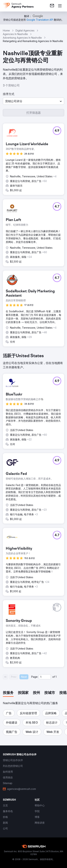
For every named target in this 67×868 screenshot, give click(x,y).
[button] (33, 101)
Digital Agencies (25, 30)
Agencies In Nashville (15, 34)
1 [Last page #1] (56, 677)
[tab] (8, 693)
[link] (52, 6)
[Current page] (45, 677)
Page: (35, 677)
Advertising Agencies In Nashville (22, 38)
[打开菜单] (60, 6)
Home (6, 30)
